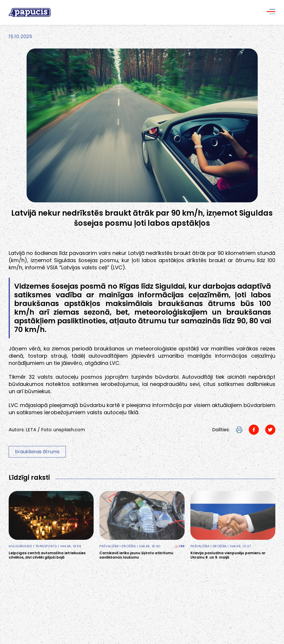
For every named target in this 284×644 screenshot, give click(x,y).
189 (180, 546)
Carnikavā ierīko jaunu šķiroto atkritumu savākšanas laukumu (136, 555)
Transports (46, 546)
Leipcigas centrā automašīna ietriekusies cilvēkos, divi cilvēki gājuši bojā (47, 555)
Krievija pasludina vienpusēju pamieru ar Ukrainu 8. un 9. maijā (228, 555)
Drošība (129, 546)
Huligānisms (20, 546)
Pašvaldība (109, 546)
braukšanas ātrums (37, 452)
